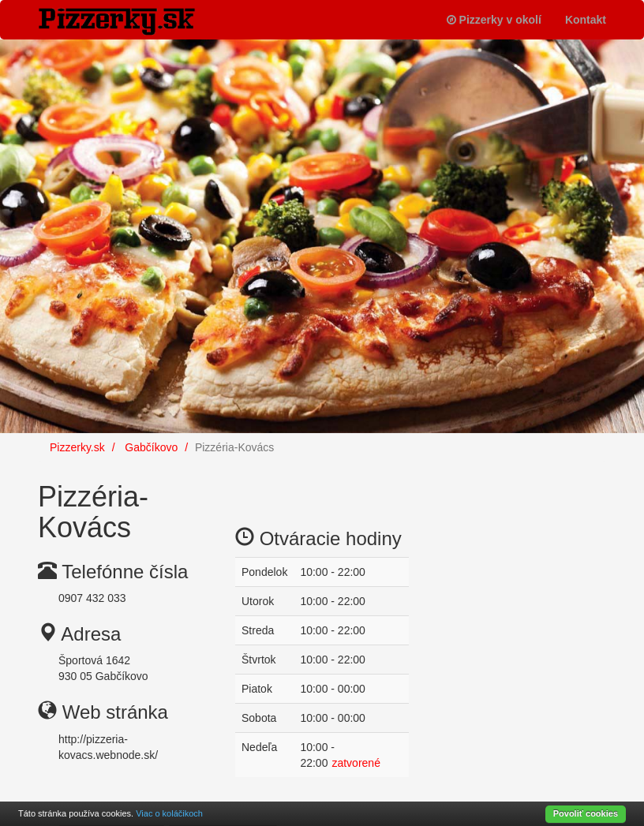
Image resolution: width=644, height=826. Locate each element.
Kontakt (586, 20)
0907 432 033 (92, 598)
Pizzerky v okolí (494, 20)
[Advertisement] (519, 544)
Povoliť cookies (586, 813)
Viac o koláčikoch (169, 813)
